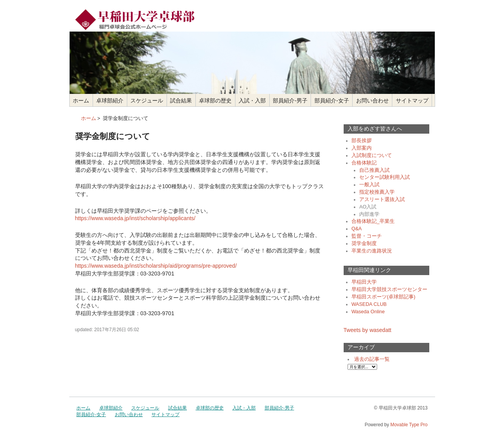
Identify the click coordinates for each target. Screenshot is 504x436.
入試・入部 (252, 101)
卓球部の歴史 (215, 101)
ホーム (81, 101)
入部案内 (362, 148)
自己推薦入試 (374, 170)
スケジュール (147, 101)
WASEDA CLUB (369, 304)
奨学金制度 (364, 244)
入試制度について (372, 155)
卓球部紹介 (110, 101)
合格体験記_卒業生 (373, 221)
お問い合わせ (372, 101)
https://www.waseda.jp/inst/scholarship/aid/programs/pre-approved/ (156, 266)
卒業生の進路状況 (372, 251)
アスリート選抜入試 (382, 199)
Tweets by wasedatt (368, 330)
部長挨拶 (362, 141)
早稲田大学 (364, 282)
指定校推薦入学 (377, 192)
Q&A (357, 229)
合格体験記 (364, 163)
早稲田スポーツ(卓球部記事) (383, 297)
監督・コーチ (367, 236)
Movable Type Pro (409, 425)
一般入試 (369, 185)
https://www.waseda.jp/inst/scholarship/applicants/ (135, 218)
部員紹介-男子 (290, 101)
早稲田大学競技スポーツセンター (389, 289)
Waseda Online (368, 312)
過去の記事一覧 (372, 359)
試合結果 (181, 101)
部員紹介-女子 (332, 101)
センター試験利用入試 (385, 177)
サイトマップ (412, 101)
